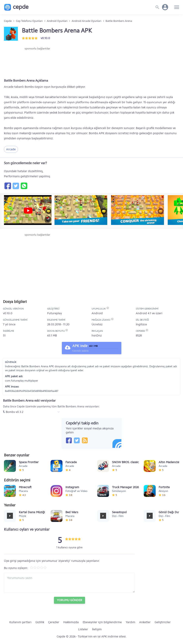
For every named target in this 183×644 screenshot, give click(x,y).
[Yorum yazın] (69, 583)
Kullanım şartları (20, 622)
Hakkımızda (71, 622)
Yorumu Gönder (69, 600)
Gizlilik (40, 622)
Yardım (130, 622)
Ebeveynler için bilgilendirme (102, 622)
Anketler (145, 622)
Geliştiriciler (163, 622)
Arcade (11, 149)
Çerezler (54, 622)
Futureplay (55, 313)
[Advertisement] (37, 63)
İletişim (97, 629)
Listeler (83, 629)
